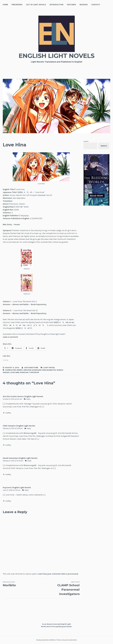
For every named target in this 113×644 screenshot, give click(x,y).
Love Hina (15, 372)
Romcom (24, 372)
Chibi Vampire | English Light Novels (19, 426)
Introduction (56, 5)
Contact (96, 5)
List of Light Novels (36, 5)
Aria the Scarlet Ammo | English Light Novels (23, 396)
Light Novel (49, 368)
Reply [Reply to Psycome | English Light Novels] (27, 490)
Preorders (17, 5)
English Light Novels (57, 56)
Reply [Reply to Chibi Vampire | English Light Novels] (29, 428)
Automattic (73, 640)
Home (5, 5)
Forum (17, 224)
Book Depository (39, 304)
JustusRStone (31, 368)
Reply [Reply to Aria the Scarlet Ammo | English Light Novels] (28, 399)
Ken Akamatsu (49, 370)
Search (86, 141)
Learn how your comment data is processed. (58, 574)
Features (72, 5)
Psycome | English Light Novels (17, 487)
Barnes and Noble (21, 304)
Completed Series (14, 370)
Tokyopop (34, 372)
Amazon (6, 304)
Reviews (84, 5)
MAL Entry (7, 224)
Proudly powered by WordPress (46, 640)
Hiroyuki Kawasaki (32, 370)
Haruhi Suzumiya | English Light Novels (20, 458)
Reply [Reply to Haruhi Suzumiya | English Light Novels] (29, 461)
